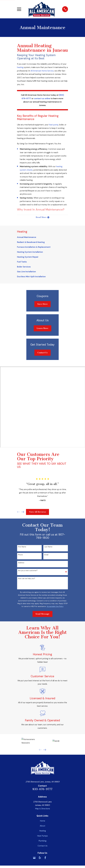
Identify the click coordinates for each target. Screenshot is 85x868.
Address (21, 563)
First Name (22, 547)
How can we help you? (27, 579)
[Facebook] (45, 858)
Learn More (42, 329)
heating (20, 67)
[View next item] (23, 512)
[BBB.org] (51, 858)
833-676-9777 (42, 790)
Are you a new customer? (28, 571)
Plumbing (42, 841)
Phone (20, 555)
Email (46, 555)
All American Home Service (42, 71)
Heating (42, 831)
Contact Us (42, 353)
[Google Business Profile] (34, 858)
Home (42, 821)
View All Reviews (38, 512)
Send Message (42, 614)
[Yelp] (40, 858)
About (42, 826)
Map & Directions (42, 809)
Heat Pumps (42, 836)
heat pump (54, 125)
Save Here (42, 304)
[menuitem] (42, 238)
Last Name (48, 547)
